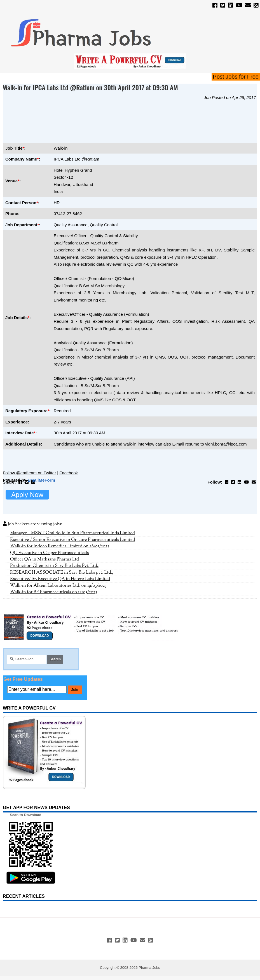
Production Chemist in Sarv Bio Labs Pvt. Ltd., (55, 566)
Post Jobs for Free (236, 77)
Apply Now (27, 495)
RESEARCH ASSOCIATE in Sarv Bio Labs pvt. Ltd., (62, 573)
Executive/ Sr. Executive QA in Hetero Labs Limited (60, 579)
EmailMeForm (41, 480)
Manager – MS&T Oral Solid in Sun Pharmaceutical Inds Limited (72, 533)
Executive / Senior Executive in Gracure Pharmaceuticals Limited (72, 540)
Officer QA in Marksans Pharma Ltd (44, 559)
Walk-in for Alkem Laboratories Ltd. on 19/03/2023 (58, 586)
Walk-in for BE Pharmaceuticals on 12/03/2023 (54, 592)
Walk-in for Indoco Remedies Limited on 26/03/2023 (60, 546)
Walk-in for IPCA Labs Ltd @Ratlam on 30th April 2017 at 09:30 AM (90, 87)
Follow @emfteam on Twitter (29, 473)
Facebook (69, 473)
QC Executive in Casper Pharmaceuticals (49, 553)
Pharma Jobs (149, 968)
